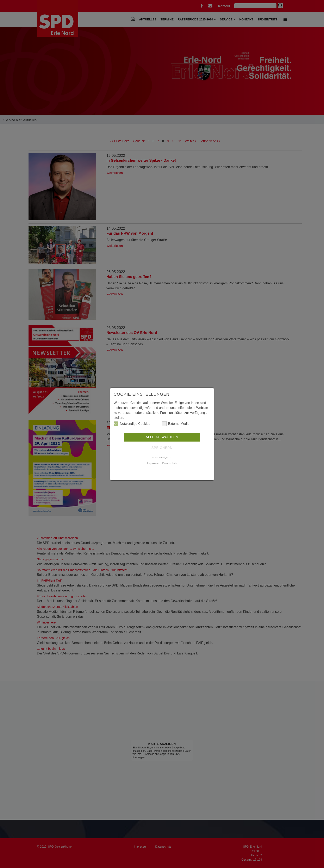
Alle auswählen (162, 437)
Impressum (154, 463)
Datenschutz (170, 463)
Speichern (162, 448)
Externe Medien (177, 424)
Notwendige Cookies (132, 424)
